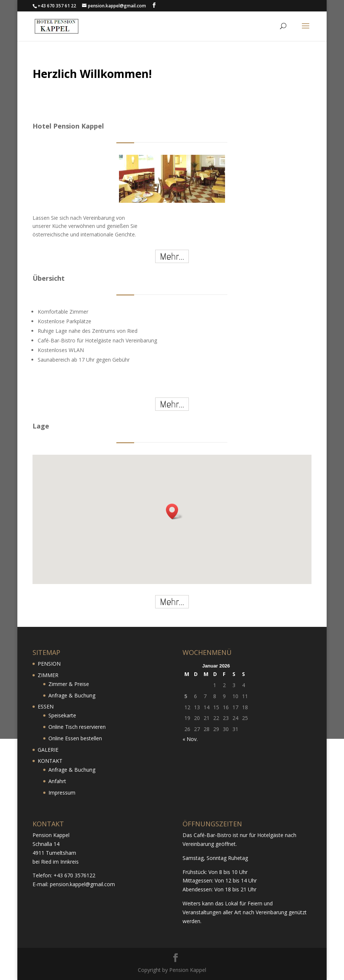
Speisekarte (62, 715)
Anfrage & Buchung (72, 695)
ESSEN (46, 706)
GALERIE (48, 750)
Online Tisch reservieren (77, 727)
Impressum (62, 793)
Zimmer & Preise (69, 684)
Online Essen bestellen (75, 738)
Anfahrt (57, 781)
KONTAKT (50, 761)
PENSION (49, 664)
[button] (174, 511)
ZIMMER (48, 675)
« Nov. (190, 739)
